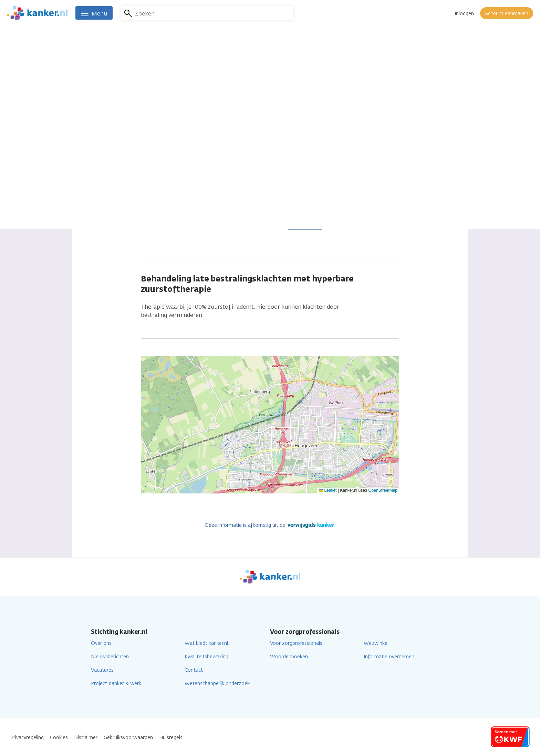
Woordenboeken (289, 657)
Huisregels (171, 738)
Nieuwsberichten (110, 657)
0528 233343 (241, 131)
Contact (194, 670)
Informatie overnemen (389, 657)
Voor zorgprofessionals (296, 643)
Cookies (59, 738)
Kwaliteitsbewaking (206, 657)
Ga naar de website (251, 154)
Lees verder (305, 225)
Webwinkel (376, 643)
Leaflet (328, 490)
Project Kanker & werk (116, 684)
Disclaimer (86, 738)
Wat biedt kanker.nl (206, 643)
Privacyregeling (27, 738)
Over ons (101, 643)
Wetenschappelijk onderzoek (217, 684)
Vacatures (102, 670)
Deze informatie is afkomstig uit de (270, 525)
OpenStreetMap (383, 490)
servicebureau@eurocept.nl (262, 143)
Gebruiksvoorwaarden (128, 738)
